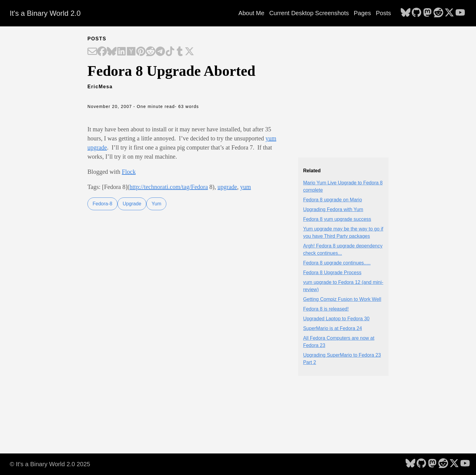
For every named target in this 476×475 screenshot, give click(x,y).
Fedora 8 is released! (326, 309)
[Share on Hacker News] (131, 52)
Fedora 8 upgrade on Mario (332, 200)
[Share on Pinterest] (141, 52)
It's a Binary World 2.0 (45, 13)
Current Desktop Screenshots (309, 13)
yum (246, 187)
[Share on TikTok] (170, 52)
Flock (129, 172)
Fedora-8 (102, 204)
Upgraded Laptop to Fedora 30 (336, 319)
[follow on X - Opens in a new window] (449, 13)
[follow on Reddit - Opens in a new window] (438, 13)
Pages (362, 13)
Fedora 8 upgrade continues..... (337, 263)
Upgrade (132, 204)
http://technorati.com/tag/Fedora (169, 187)
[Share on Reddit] (151, 52)
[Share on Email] (92, 52)
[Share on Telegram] (160, 52)
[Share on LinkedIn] (121, 52)
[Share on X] (189, 52)
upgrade (227, 187)
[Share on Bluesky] (112, 52)
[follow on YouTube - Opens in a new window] (460, 13)
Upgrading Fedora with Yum (333, 209)
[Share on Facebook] (102, 52)
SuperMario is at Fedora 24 (332, 328)
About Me (251, 13)
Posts (383, 13)
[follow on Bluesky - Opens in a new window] (406, 13)
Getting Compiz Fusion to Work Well (342, 299)
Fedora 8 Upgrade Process (332, 273)
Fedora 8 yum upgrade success (337, 219)
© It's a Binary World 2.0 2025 (50, 464)
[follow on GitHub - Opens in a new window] (416, 13)
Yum (156, 204)
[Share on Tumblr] (180, 52)
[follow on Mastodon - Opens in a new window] (427, 13)
